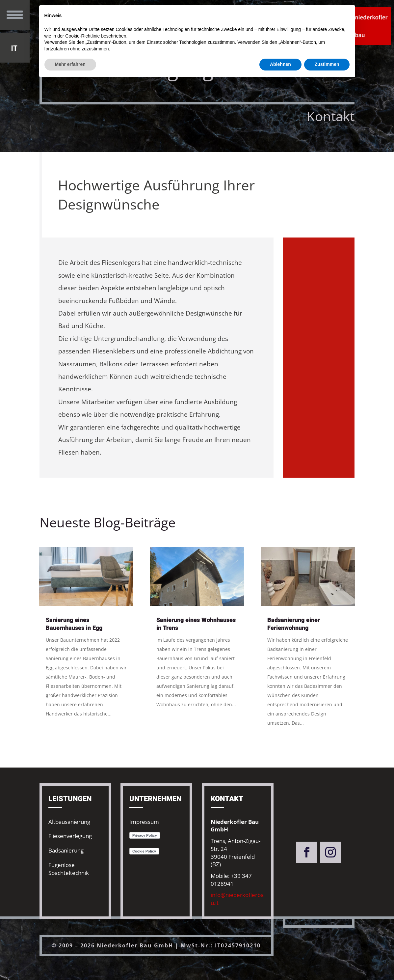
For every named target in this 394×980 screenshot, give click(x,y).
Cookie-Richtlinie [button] (82, 36)
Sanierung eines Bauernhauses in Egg (74, 624)
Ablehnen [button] (280, 64)
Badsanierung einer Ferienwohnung (294, 624)
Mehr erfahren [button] (70, 64)
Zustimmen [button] (327, 64)
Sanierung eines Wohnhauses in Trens (196, 624)
